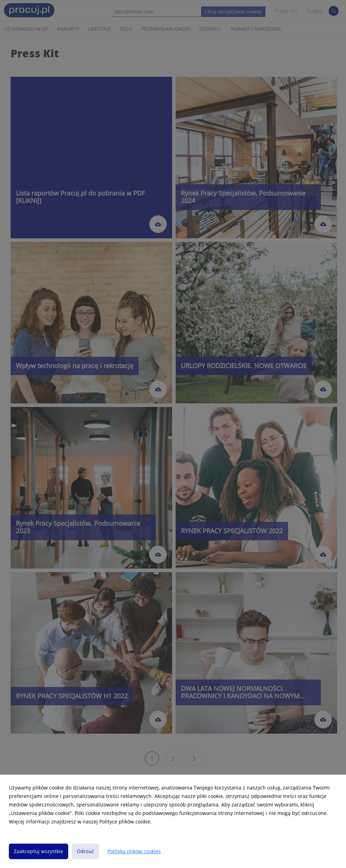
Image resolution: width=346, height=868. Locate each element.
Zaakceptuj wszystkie (39, 851)
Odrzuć (85, 851)
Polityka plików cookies (134, 851)
